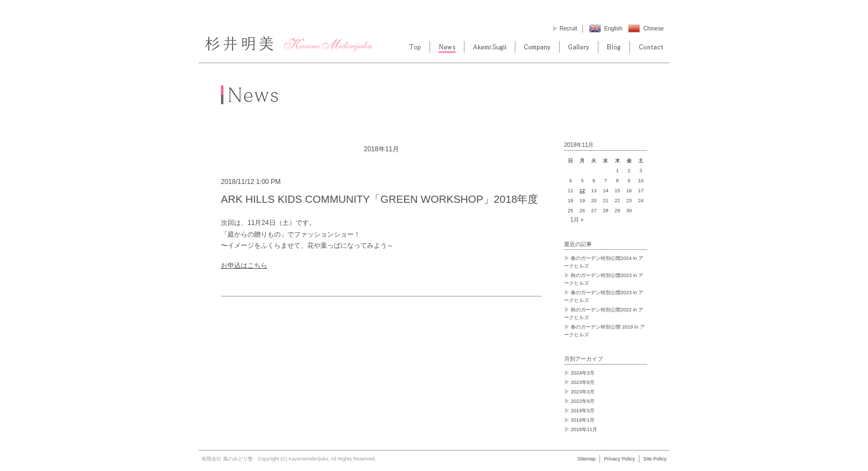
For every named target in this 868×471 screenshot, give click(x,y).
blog (614, 47)
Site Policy (655, 459)
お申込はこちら (244, 265)
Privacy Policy (619, 459)
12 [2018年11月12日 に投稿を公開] (582, 191)
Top (415, 47)
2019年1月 (583, 420)
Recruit (569, 29)
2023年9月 (583, 382)
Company (537, 47)
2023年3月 (583, 392)
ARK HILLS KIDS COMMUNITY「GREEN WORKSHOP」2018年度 (379, 199)
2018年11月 (584, 429)
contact (651, 47)
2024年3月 (583, 373)
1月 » (577, 220)
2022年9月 (583, 401)
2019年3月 (583, 411)
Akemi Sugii (490, 47)
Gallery (579, 47)
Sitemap (587, 459)
